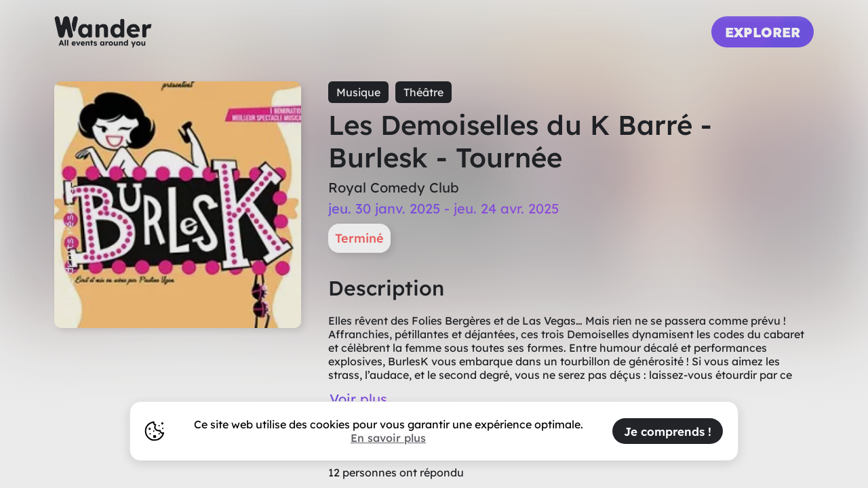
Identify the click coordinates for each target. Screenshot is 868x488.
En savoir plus (388, 438)
